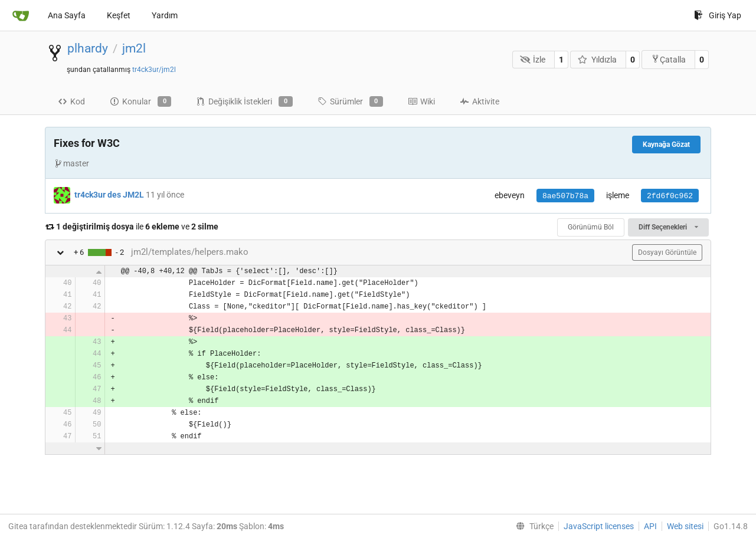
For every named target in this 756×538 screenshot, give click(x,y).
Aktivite (480, 101)
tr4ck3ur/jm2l (154, 70)
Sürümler (350, 101)
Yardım (165, 15)
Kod (71, 101)
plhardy (88, 48)
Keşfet (119, 15)
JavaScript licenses (599, 526)
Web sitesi (685, 526)
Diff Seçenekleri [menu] (668, 227)
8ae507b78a (565, 196)
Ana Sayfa (67, 15)
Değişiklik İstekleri (244, 101)
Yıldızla (597, 60)
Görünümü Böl (591, 227)
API (650, 526)
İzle (533, 60)
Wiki (421, 101)
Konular (140, 101)
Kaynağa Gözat (666, 145)
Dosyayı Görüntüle (667, 252)
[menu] (532, 526)
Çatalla (668, 59)
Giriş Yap (718, 15)
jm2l (134, 48)
